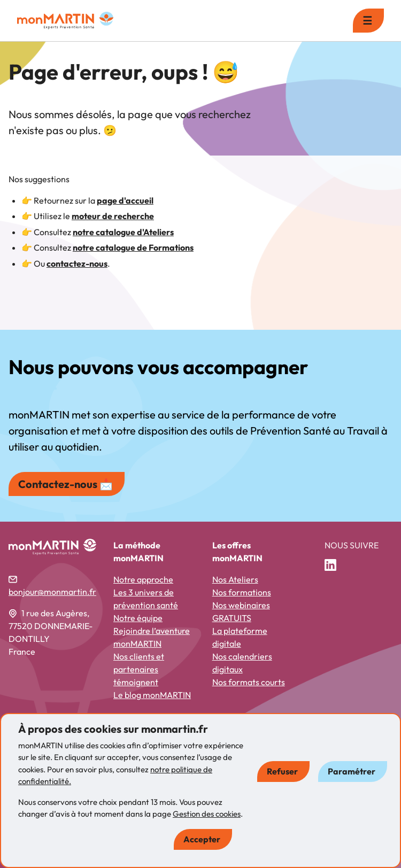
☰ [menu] (367, 21)
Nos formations (242, 592)
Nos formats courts (249, 682)
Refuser (282, 771)
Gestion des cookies (207, 814)
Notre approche (143, 579)
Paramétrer (352, 771)
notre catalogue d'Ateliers (123, 232)
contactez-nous (77, 263)
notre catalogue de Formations (133, 247)
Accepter (202, 839)
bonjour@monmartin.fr (52, 592)
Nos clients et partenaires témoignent (139, 669)
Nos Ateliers (235, 579)
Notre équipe (138, 618)
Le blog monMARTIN (152, 695)
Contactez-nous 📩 (65, 484)
